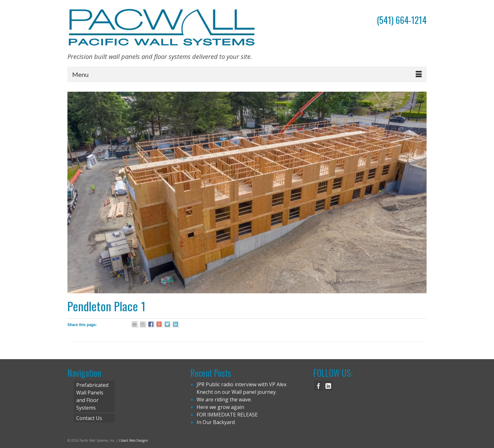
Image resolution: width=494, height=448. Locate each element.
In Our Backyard (216, 422)
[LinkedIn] (328, 386)
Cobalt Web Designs (133, 440)
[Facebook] (319, 386)
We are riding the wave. (224, 399)
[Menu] (247, 74)
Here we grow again (220, 407)
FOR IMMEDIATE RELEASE (227, 415)
